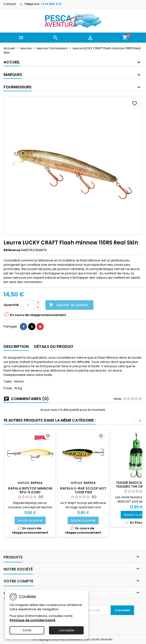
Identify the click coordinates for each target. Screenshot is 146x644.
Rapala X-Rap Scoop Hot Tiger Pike (83, 490)
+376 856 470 (51, 4)
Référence (12, 250)
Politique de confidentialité (32, 620)
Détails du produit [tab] (54, 347)
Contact (10, 4)
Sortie (27, 630)
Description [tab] (16, 347)
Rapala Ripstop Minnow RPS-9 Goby (30, 490)
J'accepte (66, 630)
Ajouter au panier (69, 305)
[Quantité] (28, 305)
